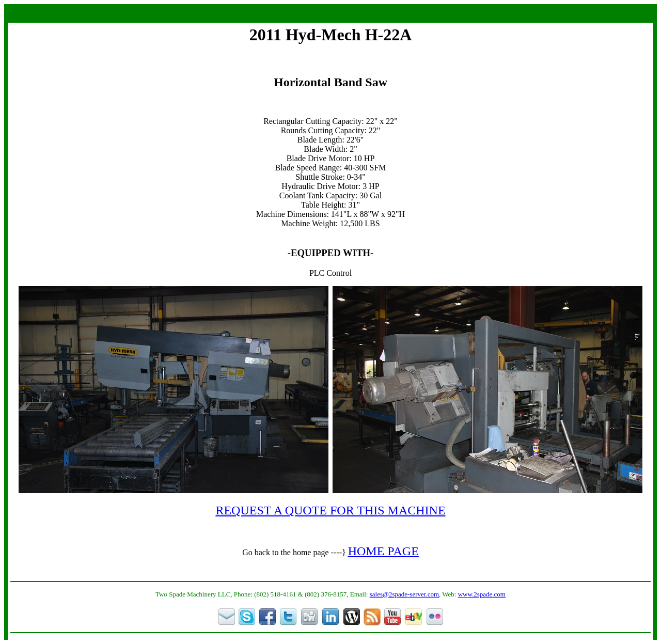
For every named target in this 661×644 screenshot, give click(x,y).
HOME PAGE (383, 551)
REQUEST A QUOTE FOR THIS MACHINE (330, 510)
